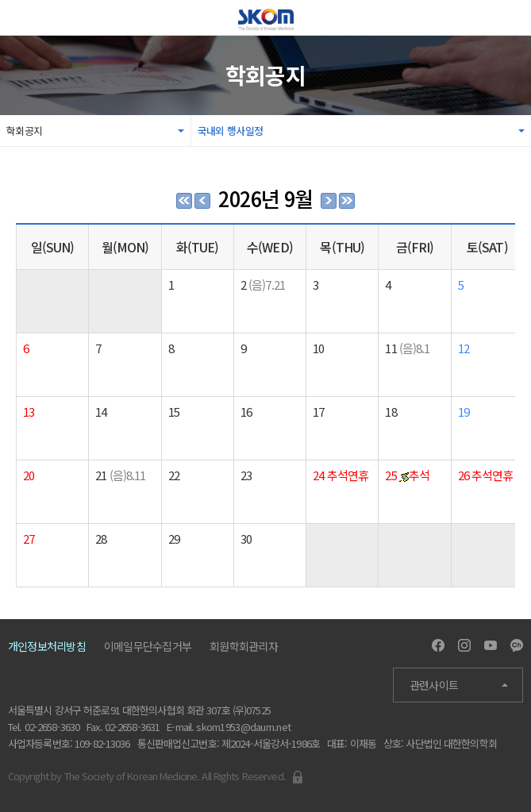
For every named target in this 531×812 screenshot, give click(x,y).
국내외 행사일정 (230, 131)
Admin (298, 777)
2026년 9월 (265, 198)
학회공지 (24, 131)
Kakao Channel (517, 645)
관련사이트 (434, 685)
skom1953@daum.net (243, 727)
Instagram (464, 645)
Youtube (491, 645)
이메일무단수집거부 (148, 646)
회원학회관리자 (244, 646)
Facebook (438, 645)
